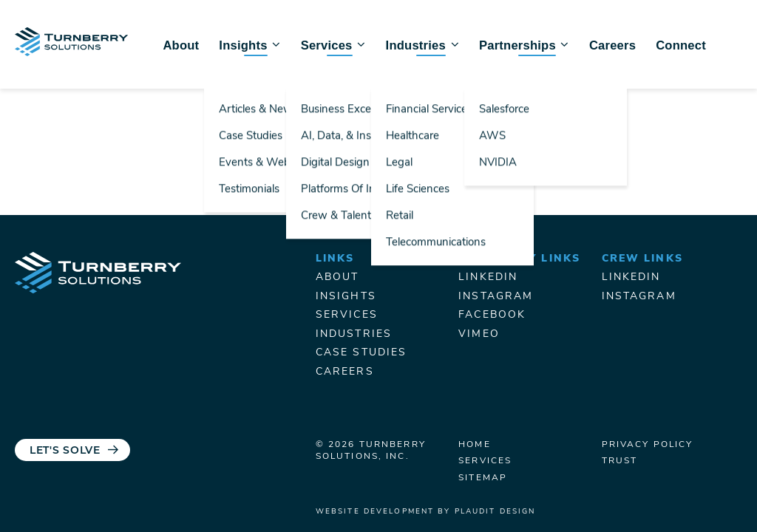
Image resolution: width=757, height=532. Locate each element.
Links (335, 259)
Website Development (375, 512)
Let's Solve (65, 451)
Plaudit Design (495, 512)
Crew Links (642, 259)
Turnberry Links (519, 259)
